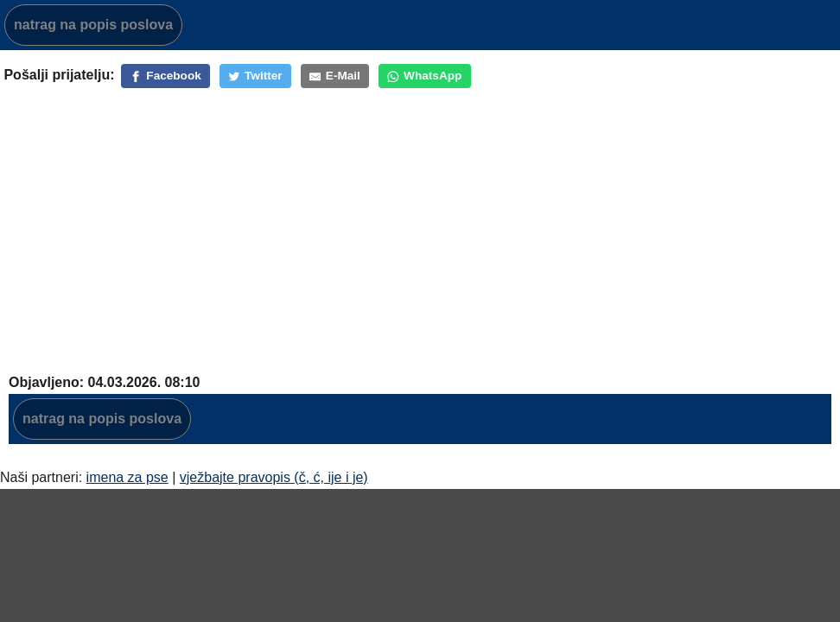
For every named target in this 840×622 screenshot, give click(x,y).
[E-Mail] (335, 76)
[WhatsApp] (425, 76)
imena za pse (127, 477)
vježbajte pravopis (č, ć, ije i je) (274, 477)
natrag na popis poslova (93, 25)
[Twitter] (255, 76)
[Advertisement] (420, 220)
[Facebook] (165, 76)
